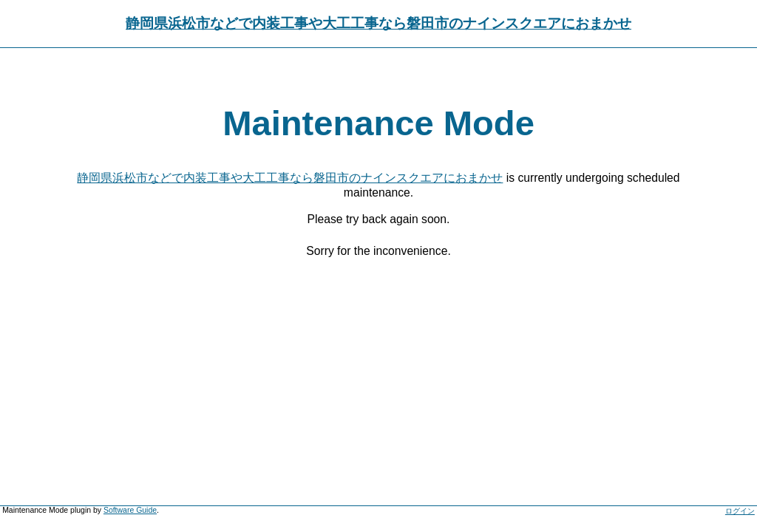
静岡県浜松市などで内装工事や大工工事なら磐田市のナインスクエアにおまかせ (378, 23)
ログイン (740, 511)
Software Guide (130, 510)
